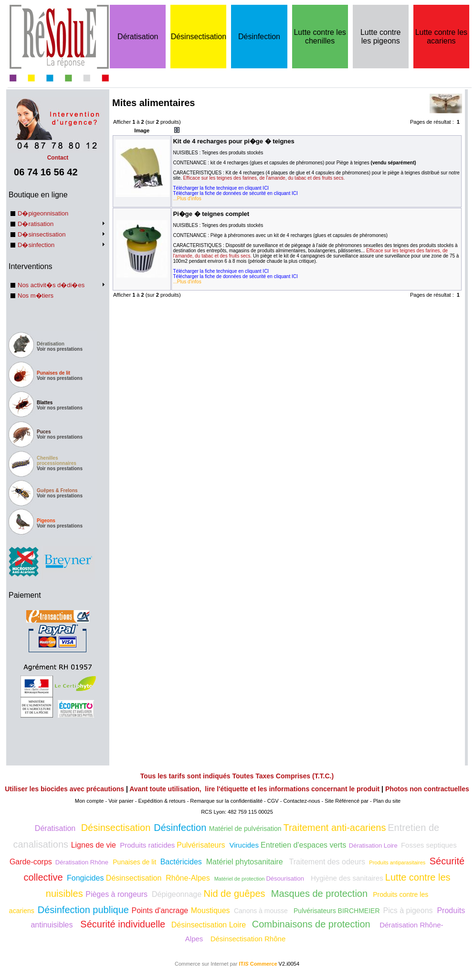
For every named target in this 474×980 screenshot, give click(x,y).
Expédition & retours (162, 801)
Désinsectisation (199, 37)
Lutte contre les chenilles (320, 37)
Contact (58, 154)
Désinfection (259, 37)
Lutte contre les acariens (441, 37)
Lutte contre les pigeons (381, 37)
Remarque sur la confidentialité (226, 801)
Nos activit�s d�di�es (51, 285)
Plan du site (387, 801)
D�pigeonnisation (43, 213)
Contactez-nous (301, 801)
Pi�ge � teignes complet (211, 214)
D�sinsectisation (42, 234)
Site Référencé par (347, 801)
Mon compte (90, 801)
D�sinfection (36, 245)
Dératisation (138, 37)
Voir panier (121, 801)
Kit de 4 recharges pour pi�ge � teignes (233, 141)
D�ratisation (36, 224)
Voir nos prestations (60, 349)
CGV (273, 801)
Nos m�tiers (36, 296)
